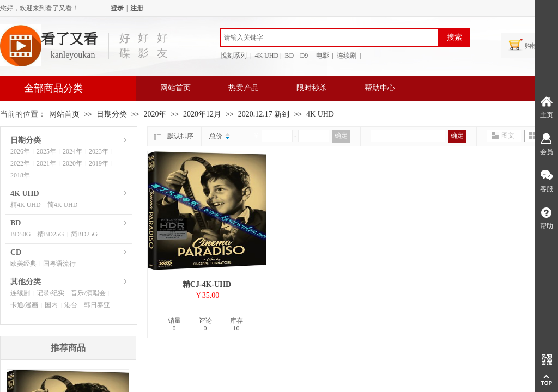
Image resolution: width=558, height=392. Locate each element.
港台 (71, 305)
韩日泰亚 (97, 305)
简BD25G (84, 234)
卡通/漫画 (24, 305)
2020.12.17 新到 (264, 114)
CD (16, 252)
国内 (51, 305)
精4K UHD (26, 205)
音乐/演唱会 (88, 293)
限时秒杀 (312, 88)
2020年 (155, 114)
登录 (117, 8)
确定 (341, 136)
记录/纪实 (50, 293)
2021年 (46, 163)
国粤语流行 (59, 264)
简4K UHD (63, 205)
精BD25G (50, 234)
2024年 (72, 151)
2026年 (20, 151)
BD (16, 223)
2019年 (99, 163)
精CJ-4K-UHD (207, 284)
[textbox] (330, 38)
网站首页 (175, 88)
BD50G (20, 234)
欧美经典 (23, 264)
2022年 (20, 163)
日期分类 (112, 114)
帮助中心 (380, 88)
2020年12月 (202, 114)
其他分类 (26, 282)
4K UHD (320, 114)
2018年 (20, 175)
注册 (137, 8)
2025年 (46, 151)
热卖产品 (244, 88)
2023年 (99, 151)
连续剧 (20, 293)
